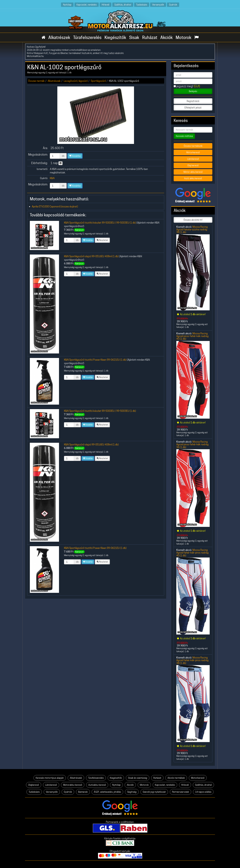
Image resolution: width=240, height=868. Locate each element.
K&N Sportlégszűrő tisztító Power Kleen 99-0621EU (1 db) (95, 360)
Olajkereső (34, 785)
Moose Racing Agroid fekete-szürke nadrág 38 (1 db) (192, 230)
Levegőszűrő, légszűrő (76, 81)
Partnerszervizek (180, 792)
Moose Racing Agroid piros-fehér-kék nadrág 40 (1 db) (192, 336)
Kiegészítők (115, 37)
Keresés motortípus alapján (50, 778)
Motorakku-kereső (73, 785)
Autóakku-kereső (97, 785)
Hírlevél (105, 5)
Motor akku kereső (193, 172)
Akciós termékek (176, 778)
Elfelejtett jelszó (193, 108)
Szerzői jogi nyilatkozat (154, 792)
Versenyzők (158, 5)
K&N (52, 178)
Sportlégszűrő (98, 81)
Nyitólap (67, 5)
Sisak (134, 37)
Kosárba (75, 156)
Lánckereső (193, 159)
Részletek (102, 240)
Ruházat (150, 37)
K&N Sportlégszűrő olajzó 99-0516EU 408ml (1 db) (91, 256)
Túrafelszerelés (87, 37)
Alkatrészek (59, 37)
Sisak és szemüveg (138, 778)
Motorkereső (193, 152)
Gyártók (173, 5)
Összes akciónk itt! (193, 220)
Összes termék (36, 81)
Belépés (193, 91)
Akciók (166, 37)
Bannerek (83, 792)
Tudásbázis (142, 5)
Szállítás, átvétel (123, 5)
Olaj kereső (193, 165)
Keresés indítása (184, 136)
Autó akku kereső (193, 178)
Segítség (132, 792)
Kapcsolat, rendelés (87, 5)
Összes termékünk (193, 146)
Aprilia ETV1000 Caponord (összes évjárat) (55, 206)
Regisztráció (193, 101)
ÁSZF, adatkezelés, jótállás (107, 792)
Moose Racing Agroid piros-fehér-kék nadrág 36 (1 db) (192, 444)
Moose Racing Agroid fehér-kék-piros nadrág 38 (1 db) (192, 660)
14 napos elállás (203, 792)
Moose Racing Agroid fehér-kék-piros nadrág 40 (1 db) (192, 553)
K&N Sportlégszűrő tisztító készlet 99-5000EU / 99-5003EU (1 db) (100, 223)
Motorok (183, 37)
